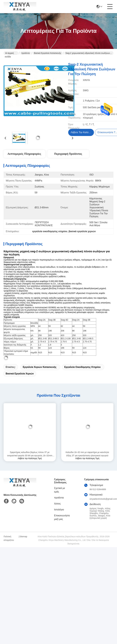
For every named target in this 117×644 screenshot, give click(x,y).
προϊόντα (25, 53)
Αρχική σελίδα (9, 53)
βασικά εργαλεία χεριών (20, 374)
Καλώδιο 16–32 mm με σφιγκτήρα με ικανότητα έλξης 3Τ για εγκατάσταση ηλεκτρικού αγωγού (87, 454)
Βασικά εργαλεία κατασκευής (47, 53)
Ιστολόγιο (59, 510)
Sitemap (23, 536)
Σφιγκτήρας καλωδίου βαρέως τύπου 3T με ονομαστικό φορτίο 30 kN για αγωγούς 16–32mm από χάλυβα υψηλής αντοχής (30, 454)
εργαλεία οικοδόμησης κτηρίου (83, 367)
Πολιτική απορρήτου (9, 538)
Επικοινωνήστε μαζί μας (62, 517)
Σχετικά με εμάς (60, 490)
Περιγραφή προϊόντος (68, 154)
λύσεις (57, 504)
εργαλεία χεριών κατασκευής (40, 367)
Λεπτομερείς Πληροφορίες (24, 154)
